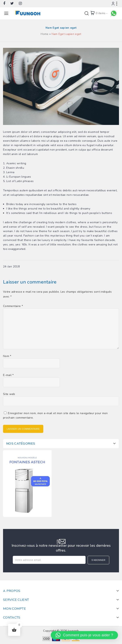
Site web (9, 394)
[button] (84, 635)
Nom (7, 356)
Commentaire (13, 306)
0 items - (102, 13)
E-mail (8, 375)
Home (45, 34)
